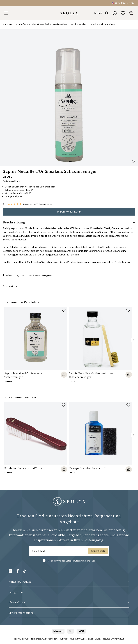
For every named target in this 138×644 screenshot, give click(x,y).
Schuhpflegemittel (40, 24)
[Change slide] (69, 162)
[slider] (69, 98)
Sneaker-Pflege (60, 24)
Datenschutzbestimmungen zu (81, 561)
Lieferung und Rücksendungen (69, 275)
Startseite (8, 24)
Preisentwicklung (11, 181)
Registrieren (98, 551)
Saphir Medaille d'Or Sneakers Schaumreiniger (93, 24)
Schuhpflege (22, 24)
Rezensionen (69, 286)
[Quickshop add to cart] (64, 375)
